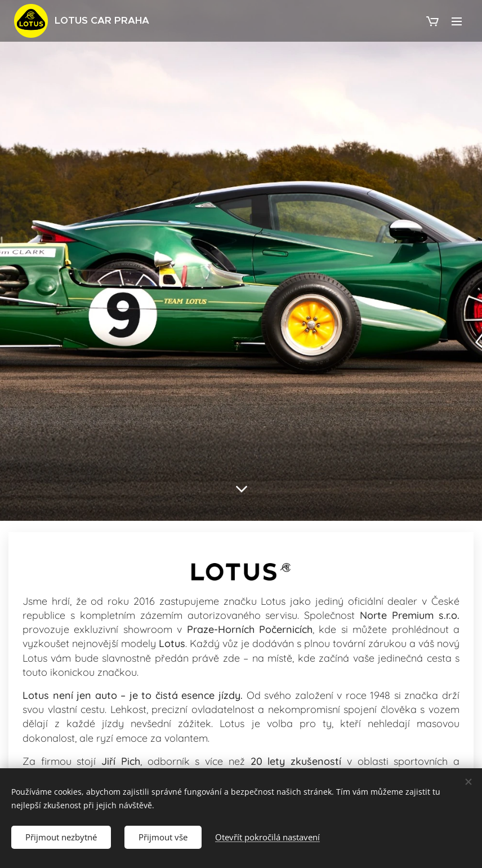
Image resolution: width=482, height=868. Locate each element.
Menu (457, 21)
